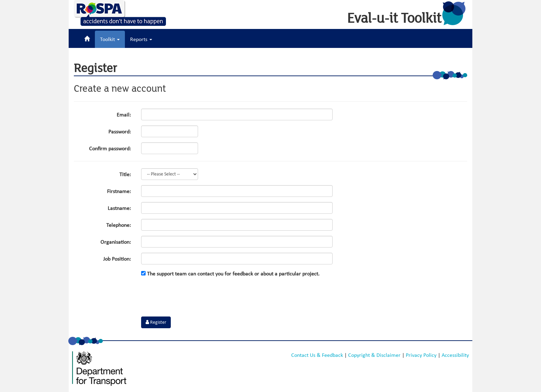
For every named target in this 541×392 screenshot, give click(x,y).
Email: (124, 115)
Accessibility (455, 355)
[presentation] (194, 298)
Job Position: (117, 259)
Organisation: (116, 242)
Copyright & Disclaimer (374, 355)
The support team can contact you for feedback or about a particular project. (230, 274)
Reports (141, 39)
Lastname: (119, 208)
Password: (120, 132)
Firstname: (119, 191)
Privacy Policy (421, 355)
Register (156, 322)
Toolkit (110, 39)
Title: (125, 174)
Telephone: (119, 225)
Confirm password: (110, 149)
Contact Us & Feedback (317, 355)
